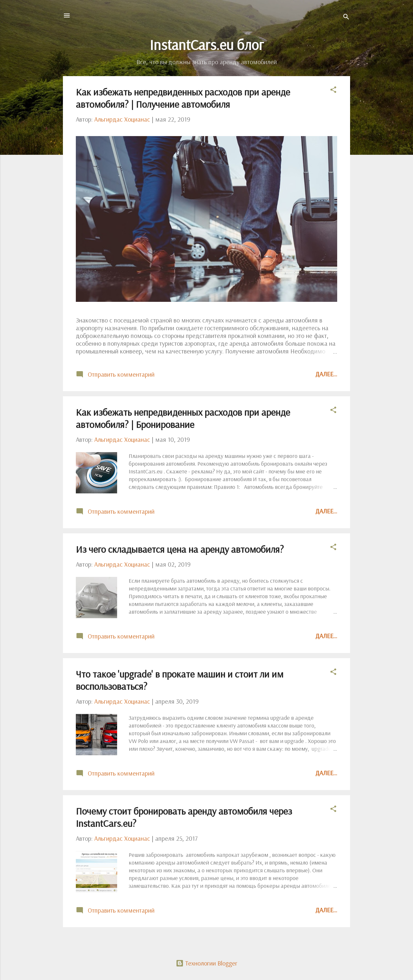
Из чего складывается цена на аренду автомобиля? (180, 549)
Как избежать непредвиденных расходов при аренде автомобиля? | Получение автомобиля (183, 98)
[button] (333, 90)
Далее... (326, 374)
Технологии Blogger (206, 963)
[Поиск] (346, 18)
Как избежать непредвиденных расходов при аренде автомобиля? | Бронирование (183, 418)
